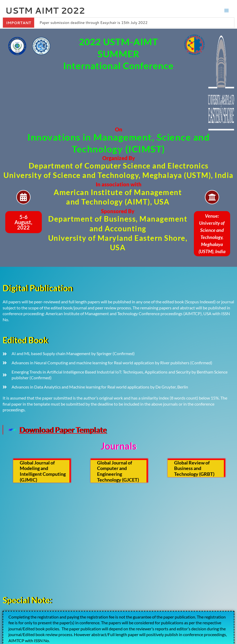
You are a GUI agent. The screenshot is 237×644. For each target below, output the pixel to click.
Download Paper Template (63, 430)
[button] (24, 222)
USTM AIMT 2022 (45, 10)
